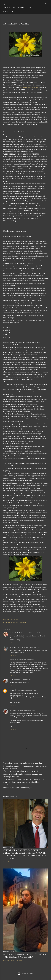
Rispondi (13, 643)
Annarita (13, 710)
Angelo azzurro (15, 647)
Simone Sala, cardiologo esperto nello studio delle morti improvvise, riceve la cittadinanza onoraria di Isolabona (25, 854)
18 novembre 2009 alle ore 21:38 (27, 690)
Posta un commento (17, 862)
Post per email (15, 620)
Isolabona (12, 622)
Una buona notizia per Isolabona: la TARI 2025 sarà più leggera (25, 956)
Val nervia (23, 622)
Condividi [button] (6, 620)
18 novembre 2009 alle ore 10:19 (30, 633)
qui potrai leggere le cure (29, 87)
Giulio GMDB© (15, 633)
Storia (17, 622)
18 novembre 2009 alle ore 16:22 (31, 647)
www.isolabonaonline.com (17, 7)
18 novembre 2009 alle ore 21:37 (22, 680)
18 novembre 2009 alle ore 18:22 (25, 660)
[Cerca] (46, 3)
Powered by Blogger (26, 974)
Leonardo (13, 690)
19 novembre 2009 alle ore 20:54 (26, 710)
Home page (9, 11)
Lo (10, 680)
